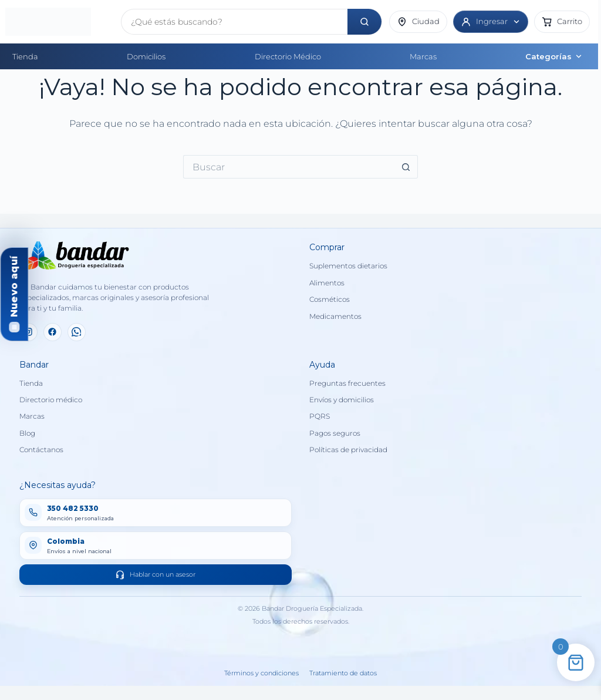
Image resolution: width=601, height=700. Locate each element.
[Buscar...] (289, 167)
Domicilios (146, 56)
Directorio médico (51, 400)
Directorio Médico (288, 56)
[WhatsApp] (77, 332)
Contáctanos (41, 450)
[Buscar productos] (234, 22)
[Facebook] (53, 332)
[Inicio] (60, 22)
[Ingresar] (491, 22)
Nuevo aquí (14, 287)
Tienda (25, 56)
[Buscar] (364, 22)
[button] (562, 22)
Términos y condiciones (261, 673)
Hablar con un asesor (155, 575)
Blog (27, 433)
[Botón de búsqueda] (406, 167)
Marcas (423, 56)
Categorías (554, 56)
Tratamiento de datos (343, 673)
